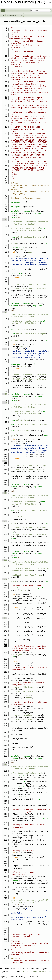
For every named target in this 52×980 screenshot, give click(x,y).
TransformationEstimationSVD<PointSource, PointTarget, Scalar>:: (29, 223)
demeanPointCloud (24, 715)
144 (4, 618)
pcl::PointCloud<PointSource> (25, 230)
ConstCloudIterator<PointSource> (30, 284)
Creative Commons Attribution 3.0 (37, 972)
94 (4, 403)
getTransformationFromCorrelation (27, 772)
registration (11, 15)
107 (4, 461)
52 (4, 220)
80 (4, 349)
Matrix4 (13, 243)
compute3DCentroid (24, 687)
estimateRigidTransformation (24, 227)
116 (4, 493)
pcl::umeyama (16, 655)
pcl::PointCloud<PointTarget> (31, 237)
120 (4, 521)
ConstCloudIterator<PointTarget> (30, 289)
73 (4, 312)
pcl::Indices (22, 329)
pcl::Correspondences (27, 517)
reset (28, 663)
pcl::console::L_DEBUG (23, 902)
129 (4, 560)
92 (4, 394)
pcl (3, 15)
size (22, 250)
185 (4, 764)
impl (21, 15)
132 (4, 579)
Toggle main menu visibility (4, 9)
